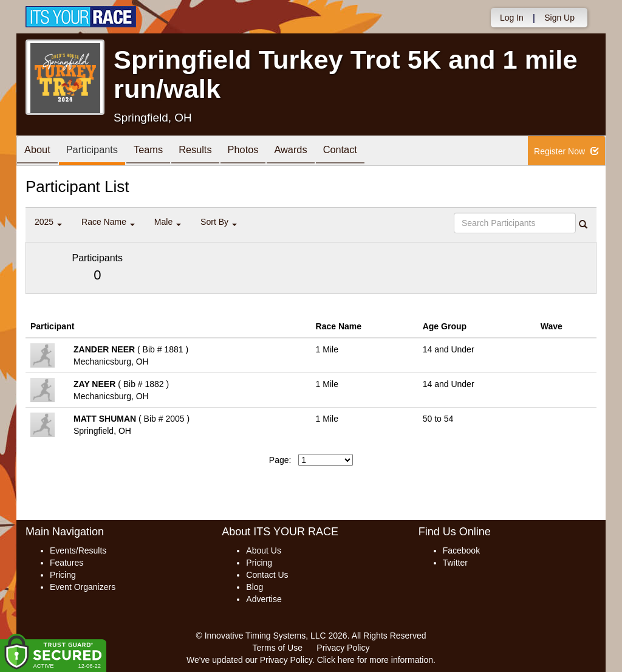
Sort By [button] (219, 222)
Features (67, 563)
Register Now (566, 151)
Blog (255, 587)
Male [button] (168, 222)
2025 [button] (48, 222)
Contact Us (267, 575)
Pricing (63, 575)
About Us (264, 550)
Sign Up (559, 18)
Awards (316, 152)
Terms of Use (278, 648)
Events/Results (78, 550)
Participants (99, 152)
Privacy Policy (343, 648)
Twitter (455, 563)
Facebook (461, 550)
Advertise (264, 599)
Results (211, 152)
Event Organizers (83, 587)
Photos (264, 152)
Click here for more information (375, 660)
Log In (512, 18)
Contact (370, 152)
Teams (160, 152)
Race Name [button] (108, 222)
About (39, 152)
